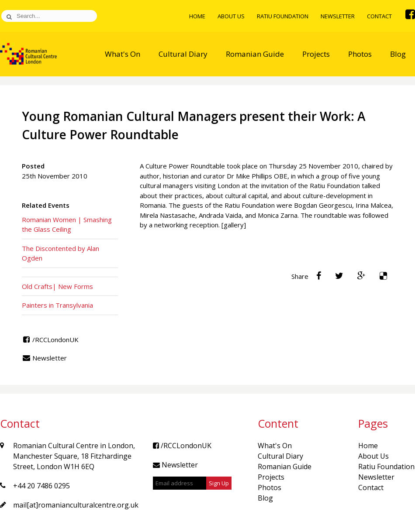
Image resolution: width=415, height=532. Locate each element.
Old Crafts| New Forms (57, 286)
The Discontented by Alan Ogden (61, 253)
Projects (316, 54)
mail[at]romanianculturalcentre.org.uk (76, 505)
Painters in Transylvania (57, 305)
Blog (398, 54)
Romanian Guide (255, 54)
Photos (360, 54)
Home (197, 16)
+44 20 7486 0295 (41, 486)
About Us (231, 16)
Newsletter (338, 16)
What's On (123, 54)
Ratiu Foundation (283, 16)
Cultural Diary (183, 54)
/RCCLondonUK (50, 340)
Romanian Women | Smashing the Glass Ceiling (67, 225)
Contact (379, 16)
